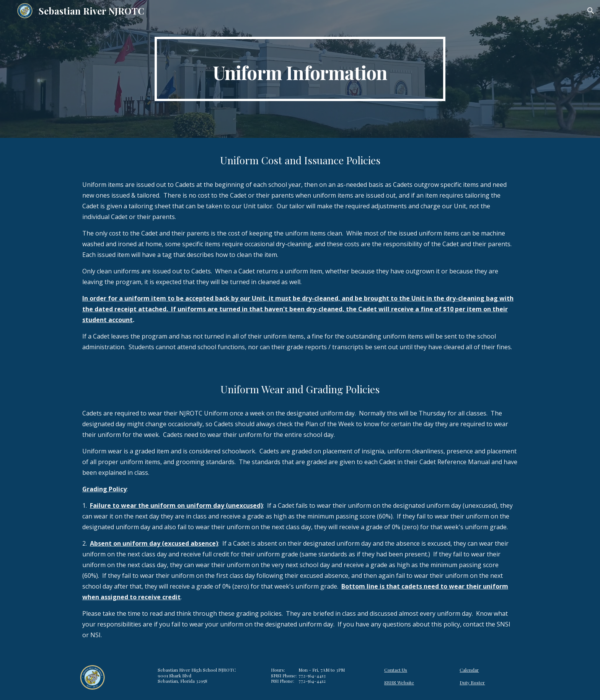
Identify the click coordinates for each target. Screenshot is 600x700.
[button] (591, 11)
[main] (300, 69)
